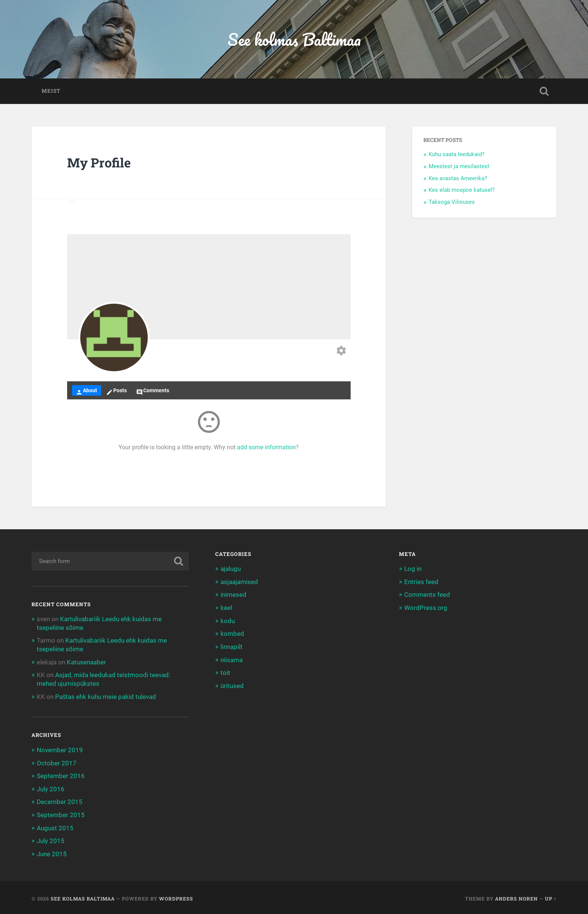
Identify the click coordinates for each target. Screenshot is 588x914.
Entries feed (421, 582)
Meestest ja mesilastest (459, 167)
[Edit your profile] (341, 352)
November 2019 (60, 749)
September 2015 (61, 814)
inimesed (233, 595)
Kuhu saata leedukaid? (457, 155)
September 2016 (61, 775)
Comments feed (427, 595)
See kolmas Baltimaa (294, 40)
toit (225, 672)
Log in (413, 569)
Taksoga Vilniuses (452, 203)
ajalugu (231, 569)
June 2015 (52, 852)
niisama (232, 660)
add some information (266, 448)
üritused (232, 685)
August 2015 (55, 827)
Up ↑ (551, 896)
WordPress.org (426, 608)
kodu (228, 621)
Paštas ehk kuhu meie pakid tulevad (106, 696)
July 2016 (51, 788)
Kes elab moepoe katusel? (462, 191)
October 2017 (57, 762)
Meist (51, 92)
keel (226, 608)
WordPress (176, 896)
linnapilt (232, 647)
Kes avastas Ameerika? (458, 179)
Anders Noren (516, 896)
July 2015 (51, 839)
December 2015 (60, 801)
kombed (232, 634)
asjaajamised (239, 582)
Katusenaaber (86, 662)
